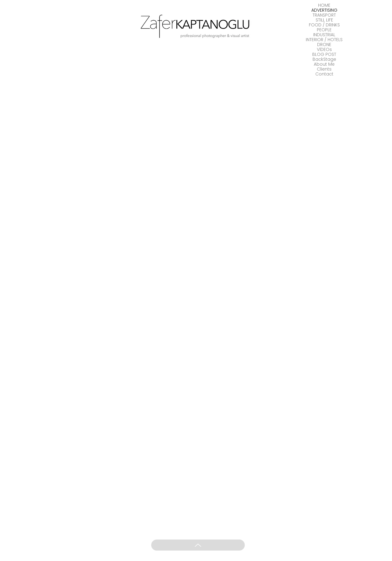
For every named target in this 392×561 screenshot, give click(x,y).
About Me (324, 64)
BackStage (324, 59)
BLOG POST (324, 54)
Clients (324, 69)
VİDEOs (324, 49)
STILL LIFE (324, 20)
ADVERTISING (324, 10)
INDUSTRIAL (324, 35)
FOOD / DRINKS (324, 25)
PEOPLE (324, 30)
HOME (324, 5)
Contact (324, 74)
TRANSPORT (324, 15)
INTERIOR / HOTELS (324, 40)
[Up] (198, 545)
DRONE (324, 44)
